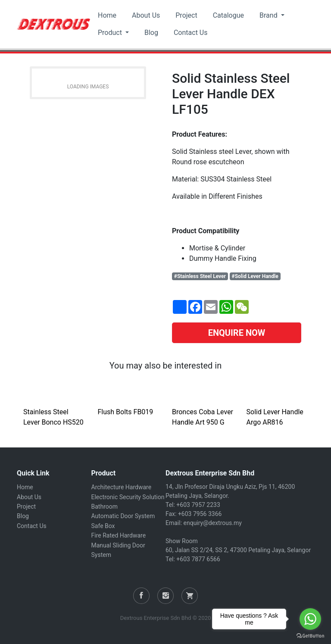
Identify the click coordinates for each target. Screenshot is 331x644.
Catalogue (228, 15)
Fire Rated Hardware (119, 535)
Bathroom (105, 506)
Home (107, 15)
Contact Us (191, 33)
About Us (146, 15)
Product (111, 33)
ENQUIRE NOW (237, 333)
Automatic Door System (123, 516)
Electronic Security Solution (128, 497)
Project (186, 15)
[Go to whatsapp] (310, 619)
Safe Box (103, 526)
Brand (269, 15)
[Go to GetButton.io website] (310, 635)
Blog (151, 33)
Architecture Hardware (122, 487)
